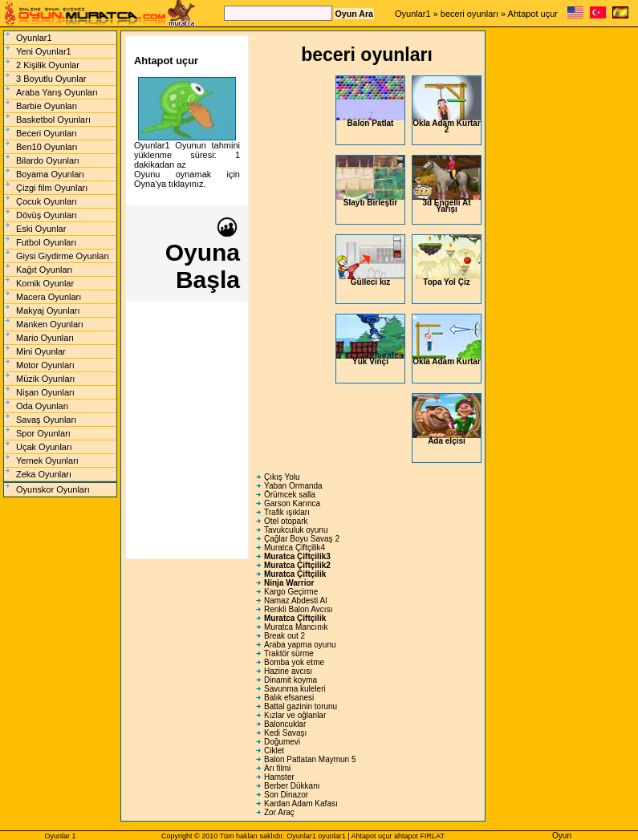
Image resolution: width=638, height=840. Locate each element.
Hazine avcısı (288, 671)
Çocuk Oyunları (47, 201)
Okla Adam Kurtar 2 (447, 105)
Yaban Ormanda (293, 486)
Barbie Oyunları (47, 106)
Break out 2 (284, 636)
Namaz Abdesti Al (295, 601)
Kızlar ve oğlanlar (295, 715)
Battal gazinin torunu (301, 706)
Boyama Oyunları (50, 174)
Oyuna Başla (203, 255)
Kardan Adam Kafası (301, 803)
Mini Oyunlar (41, 351)
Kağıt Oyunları (44, 270)
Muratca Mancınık (296, 627)
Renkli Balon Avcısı (298, 609)
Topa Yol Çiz (447, 261)
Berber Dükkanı (292, 786)
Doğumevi (282, 742)
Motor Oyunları (45, 365)
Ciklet (274, 751)
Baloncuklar (285, 724)
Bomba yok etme (294, 662)
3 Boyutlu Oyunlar (51, 79)
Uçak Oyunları (44, 447)
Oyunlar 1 (60, 836)
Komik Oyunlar (45, 283)
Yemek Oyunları (47, 461)
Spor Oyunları (43, 433)
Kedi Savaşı (285, 733)
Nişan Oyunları (45, 392)
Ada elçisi (447, 420)
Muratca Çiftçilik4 (295, 548)
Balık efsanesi (289, 698)
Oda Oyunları (42, 406)
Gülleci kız (370, 261)
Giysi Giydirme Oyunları (63, 256)
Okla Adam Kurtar (447, 340)
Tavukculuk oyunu (296, 530)
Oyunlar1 (413, 14)
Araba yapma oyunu (300, 645)
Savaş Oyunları (46, 420)
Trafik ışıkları (287, 512)
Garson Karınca (292, 503)
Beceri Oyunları (47, 133)
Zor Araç (279, 812)
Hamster (279, 777)
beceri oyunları (469, 14)
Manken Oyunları (50, 324)
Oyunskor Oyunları (53, 489)
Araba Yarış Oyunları (57, 92)
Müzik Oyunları (45, 379)
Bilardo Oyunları (48, 160)
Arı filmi (277, 768)
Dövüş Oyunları (47, 215)
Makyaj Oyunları (48, 310)
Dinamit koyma (291, 680)
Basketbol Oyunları (53, 120)
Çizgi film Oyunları (52, 188)
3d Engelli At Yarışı (447, 185)
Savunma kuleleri (295, 689)
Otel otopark (286, 521)
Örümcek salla (290, 495)
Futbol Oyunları (46, 242)
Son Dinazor (286, 795)
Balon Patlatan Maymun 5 (310, 759)
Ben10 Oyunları (47, 147)
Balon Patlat (370, 102)
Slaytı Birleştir (370, 181)
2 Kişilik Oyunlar (48, 65)
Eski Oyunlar (41, 229)
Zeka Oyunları (44, 474)
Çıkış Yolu (282, 477)
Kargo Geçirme (291, 592)
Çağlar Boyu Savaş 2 (302, 539)
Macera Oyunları (49, 297)
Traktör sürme (289, 653)
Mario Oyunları (45, 338)
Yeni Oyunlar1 (44, 51)
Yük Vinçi (370, 340)
